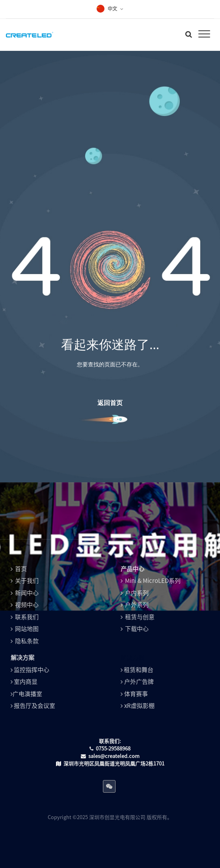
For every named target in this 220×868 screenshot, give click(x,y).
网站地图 (27, 629)
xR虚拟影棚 (139, 706)
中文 (112, 9)
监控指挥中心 (32, 670)
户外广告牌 (139, 682)
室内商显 (26, 682)
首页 (21, 569)
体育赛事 (136, 694)
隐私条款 (27, 641)
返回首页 (110, 403)
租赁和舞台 (139, 670)
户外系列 (137, 605)
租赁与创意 (140, 617)
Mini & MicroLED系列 (153, 581)
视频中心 (27, 605)
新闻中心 (27, 593)
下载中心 (137, 629)
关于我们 (27, 581)
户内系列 (137, 593)
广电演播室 (27, 694)
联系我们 (27, 617)
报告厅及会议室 (34, 706)
